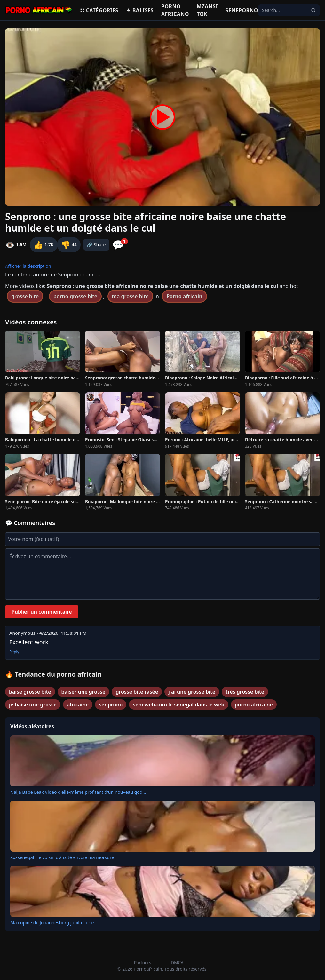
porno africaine (254, 705)
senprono (111, 705)
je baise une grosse (33, 705)
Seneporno (242, 10)
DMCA (177, 963)
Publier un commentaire (42, 612)
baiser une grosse (83, 692)
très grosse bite (245, 692)
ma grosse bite (130, 296)
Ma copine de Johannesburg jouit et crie (52, 923)
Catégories (99, 10)
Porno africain (184, 296)
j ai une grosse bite (192, 692)
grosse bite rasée (137, 692)
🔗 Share (96, 245)
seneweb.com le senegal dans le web (178, 705)
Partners (143, 963)
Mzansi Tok (207, 10)
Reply (14, 652)
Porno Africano (175, 10)
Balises (140, 10)
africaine (78, 705)
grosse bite (25, 296)
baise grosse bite (30, 692)
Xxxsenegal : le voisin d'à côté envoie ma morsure (62, 857)
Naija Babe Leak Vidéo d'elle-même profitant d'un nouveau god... (78, 792)
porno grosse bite (75, 296)
